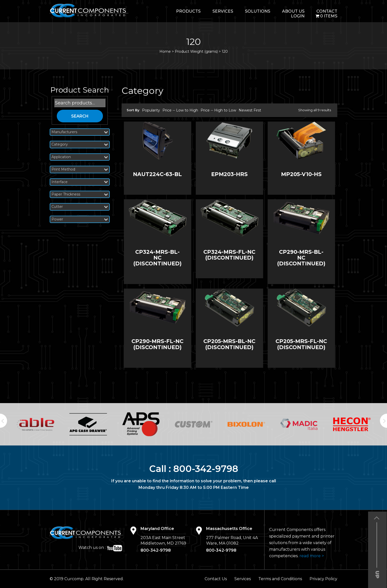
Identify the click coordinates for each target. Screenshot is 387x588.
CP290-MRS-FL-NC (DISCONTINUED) (157, 344)
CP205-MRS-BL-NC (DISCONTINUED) (229, 344)
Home (165, 51)
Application (80, 157)
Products (188, 11)
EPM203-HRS (229, 174)
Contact (327, 11)
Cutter (80, 207)
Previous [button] (4, 421)
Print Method (80, 169)
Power (80, 219)
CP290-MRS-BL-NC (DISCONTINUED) (301, 258)
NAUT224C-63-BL (157, 174)
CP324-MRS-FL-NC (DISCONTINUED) (229, 255)
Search (80, 116)
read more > (312, 556)
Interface (80, 182)
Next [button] (383, 421)
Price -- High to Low (218, 110)
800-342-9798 (206, 469)
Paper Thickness (80, 194)
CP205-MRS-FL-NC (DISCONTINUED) (301, 344)
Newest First (250, 110)
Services (223, 11)
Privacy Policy (323, 579)
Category (80, 144)
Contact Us (216, 579)
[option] (35, 424)
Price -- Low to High (180, 110)
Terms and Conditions (280, 579)
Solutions (258, 11)
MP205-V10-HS (301, 174)
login (298, 16)
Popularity (151, 110)
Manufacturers (80, 132)
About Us (293, 11)
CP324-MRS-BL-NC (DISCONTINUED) (157, 258)
